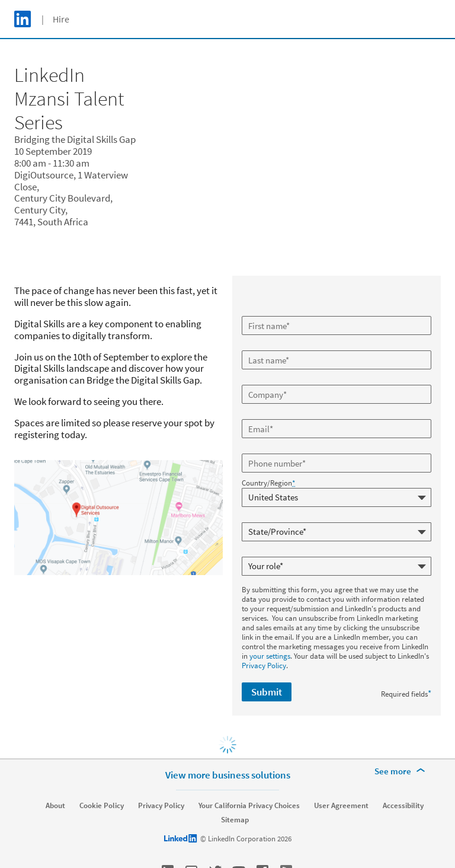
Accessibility (403, 806)
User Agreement (341, 806)
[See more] (402, 771)
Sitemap (235, 820)
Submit (267, 692)
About (55, 806)
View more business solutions (228, 775)
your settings (270, 656)
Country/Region (268, 483)
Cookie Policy (102, 806)
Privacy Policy (264, 666)
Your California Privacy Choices (249, 806)
